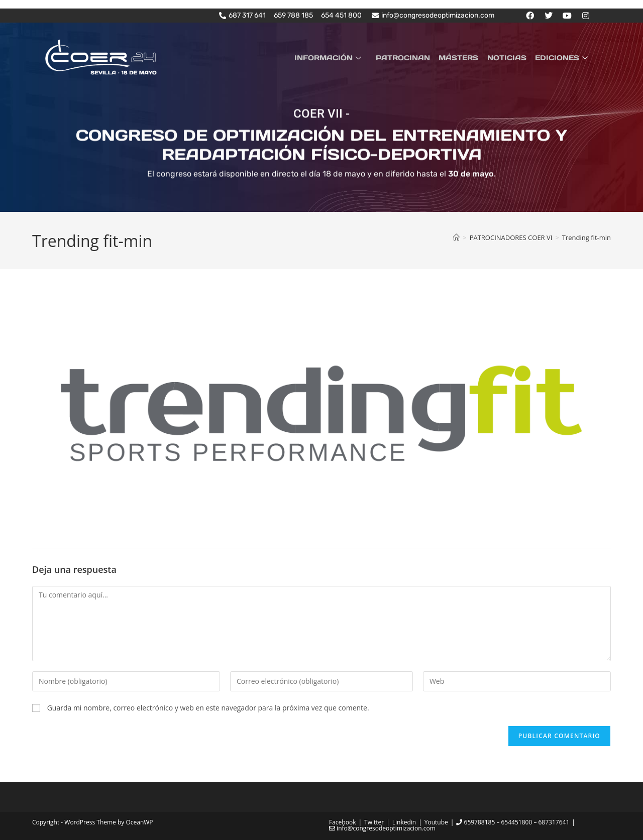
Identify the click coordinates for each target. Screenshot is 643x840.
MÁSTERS (463, 57)
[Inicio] (456, 237)
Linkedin (404, 822)
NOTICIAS (509, 57)
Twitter (374, 822)
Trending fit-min (586, 237)
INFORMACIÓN (337, 57)
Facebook (342, 822)
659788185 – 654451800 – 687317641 (513, 822)
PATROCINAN (409, 57)
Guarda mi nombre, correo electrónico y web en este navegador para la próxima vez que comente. (208, 707)
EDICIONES (564, 57)
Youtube (436, 822)
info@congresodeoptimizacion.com (382, 828)
